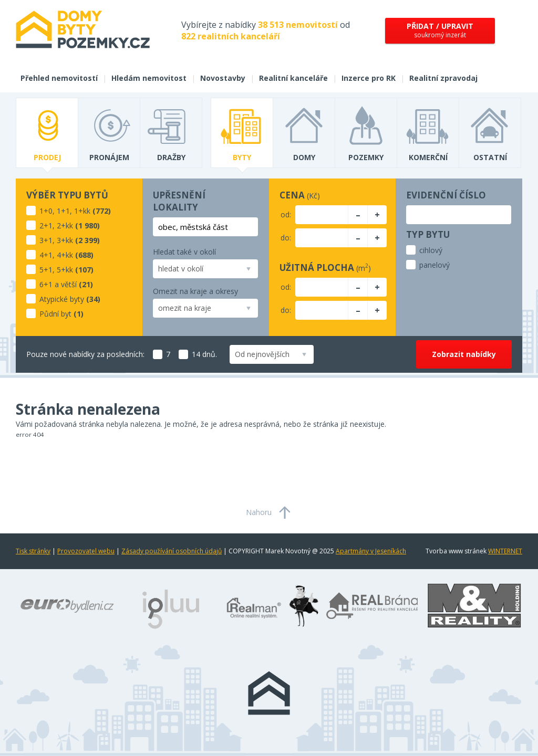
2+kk (65, 225)
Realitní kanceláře (293, 78)
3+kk (65, 240)
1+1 (63, 211)
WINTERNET (505, 551)
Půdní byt (55, 314)
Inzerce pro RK (369, 78)
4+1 (46, 255)
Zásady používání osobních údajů (172, 551)
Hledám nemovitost (149, 78)
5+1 (46, 270)
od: (286, 214)
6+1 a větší (58, 284)
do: (286, 238)
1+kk (82, 211)
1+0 (46, 211)
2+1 (46, 225)
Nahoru (259, 512)
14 (189, 354)
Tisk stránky (33, 551)
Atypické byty (62, 299)
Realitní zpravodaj (443, 78)
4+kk (65, 255)
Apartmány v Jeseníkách (371, 551)
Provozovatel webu (86, 551)
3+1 (46, 240)
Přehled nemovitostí (59, 78)
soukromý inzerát (440, 30)
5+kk (65, 270)
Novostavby (223, 78)
